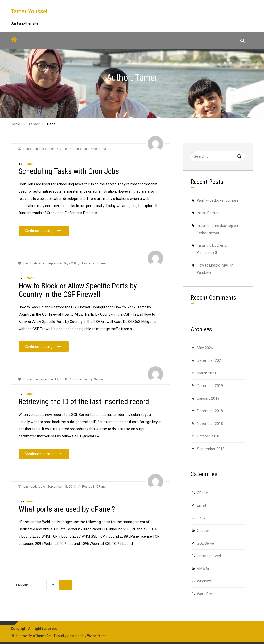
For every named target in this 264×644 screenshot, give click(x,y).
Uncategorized (209, 556)
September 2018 (211, 449)
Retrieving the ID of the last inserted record (84, 407)
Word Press (206, 594)
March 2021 (207, 373)
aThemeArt (42, 636)
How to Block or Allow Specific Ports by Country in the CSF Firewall (78, 295)
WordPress (97, 636)
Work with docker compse (218, 200)
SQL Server (95, 384)
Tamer (29, 164)
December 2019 (210, 386)
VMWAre (204, 569)
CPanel (93, 149)
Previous (22, 585)
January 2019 (208, 398)
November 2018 (210, 424)
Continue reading (47, 230)
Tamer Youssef (29, 11)
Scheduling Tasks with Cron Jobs (69, 171)
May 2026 (205, 348)
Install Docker (208, 213)
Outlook (203, 531)
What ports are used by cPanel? (67, 514)
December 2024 (210, 360)
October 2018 (208, 436)
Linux (103, 149)
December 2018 (210, 411)
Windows (204, 581)
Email (201, 505)
